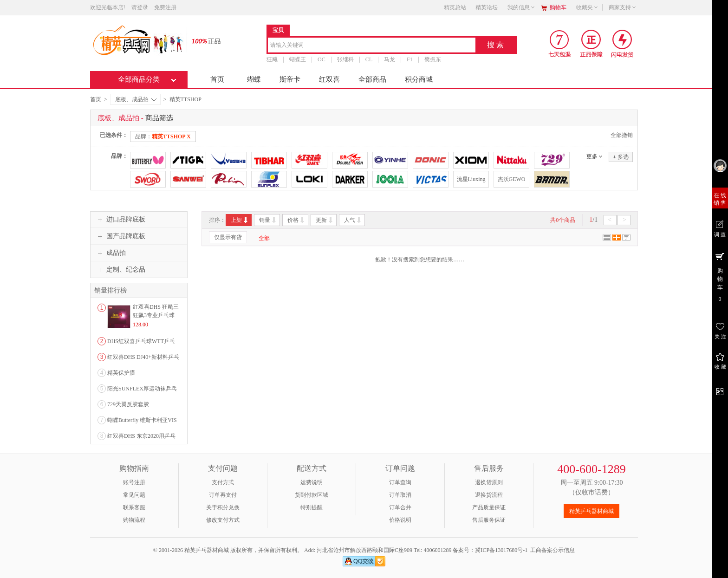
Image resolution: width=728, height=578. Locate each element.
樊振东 (433, 59)
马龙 (390, 59)
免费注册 (165, 7)
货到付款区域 (312, 495)
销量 (268, 220)
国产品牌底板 (120, 236)
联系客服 (134, 507)
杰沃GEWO (512, 179)
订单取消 (400, 495)
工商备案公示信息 (552, 550)
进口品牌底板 (120, 220)
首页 (217, 79)
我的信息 (521, 7)
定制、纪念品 (120, 270)
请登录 (140, 7)
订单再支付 (223, 495)
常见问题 (134, 495)
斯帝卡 (290, 79)
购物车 (558, 7)
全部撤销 (622, 135)
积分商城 (419, 79)
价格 (296, 220)
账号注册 (134, 482)
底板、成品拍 (136, 99)
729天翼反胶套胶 (128, 404)
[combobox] (372, 46)
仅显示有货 (228, 237)
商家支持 (623, 7)
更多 (592, 156)
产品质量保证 (489, 507)
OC (322, 59)
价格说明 (400, 520)
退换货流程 (489, 495)
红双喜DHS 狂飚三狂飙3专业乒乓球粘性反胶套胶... (156, 315)
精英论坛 (487, 7)
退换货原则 (489, 482)
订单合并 (400, 507)
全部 (264, 238)
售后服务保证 (489, 520)
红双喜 (329, 79)
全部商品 (372, 79)
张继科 (345, 59)
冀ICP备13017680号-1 (501, 550)
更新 (325, 220)
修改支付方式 (223, 520)
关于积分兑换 (223, 507)
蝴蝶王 (298, 59)
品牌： (163, 136)
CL (369, 59)
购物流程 (134, 520)
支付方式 (223, 482)
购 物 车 (720, 277)
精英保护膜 (121, 373)
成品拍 (110, 253)
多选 (621, 157)
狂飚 (272, 59)
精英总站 (455, 7)
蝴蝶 (254, 79)
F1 (410, 59)
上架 (240, 220)
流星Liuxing (471, 179)
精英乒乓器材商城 (591, 511)
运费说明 (312, 482)
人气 (353, 220)
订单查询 (400, 482)
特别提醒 (312, 507)
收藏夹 (587, 7)
